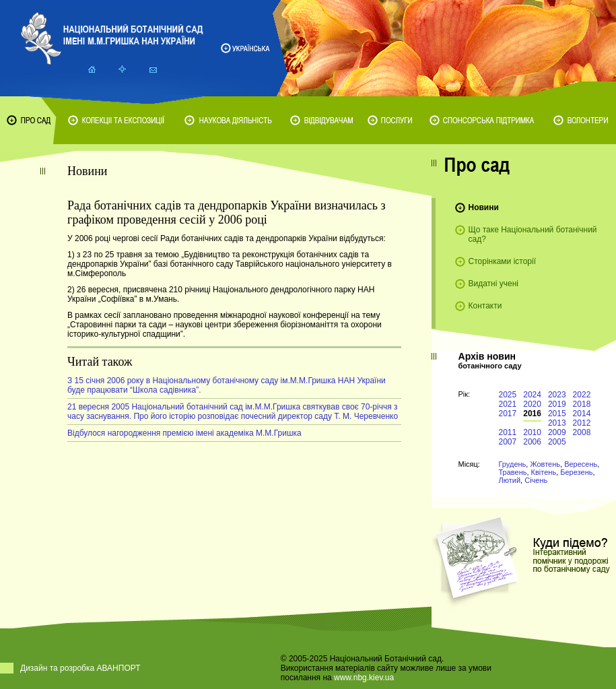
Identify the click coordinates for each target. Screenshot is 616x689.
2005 (557, 442)
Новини (484, 207)
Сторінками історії (503, 261)
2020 (532, 404)
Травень (513, 472)
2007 (508, 442)
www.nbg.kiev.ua (364, 678)
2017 (508, 414)
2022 (582, 395)
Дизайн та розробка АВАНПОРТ (80, 668)
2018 (582, 404)
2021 (508, 404)
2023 (557, 395)
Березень (576, 472)
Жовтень (545, 464)
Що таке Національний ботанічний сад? (533, 234)
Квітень (544, 472)
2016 (532, 414)
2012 (582, 423)
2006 (532, 442)
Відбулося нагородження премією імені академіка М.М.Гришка (184, 433)
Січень (536, 480)
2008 (582, 432)
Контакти (485, 306)
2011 (508, 432)
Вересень (581, 464)
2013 (557, 423)
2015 (557, 414)
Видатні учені (493, 284)
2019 (557, 404)
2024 (532, 395)
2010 (532, 432)
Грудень (513, 464)
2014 (582, 414)
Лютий (510, 480)
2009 (557, 432)
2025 (508, 395)
